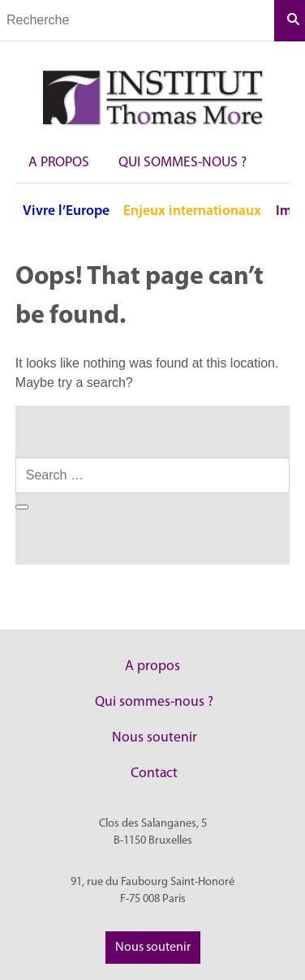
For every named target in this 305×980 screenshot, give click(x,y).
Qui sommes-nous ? (183, 163)
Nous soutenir (155, 738)
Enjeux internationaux (192, 211)
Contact (154, 774)
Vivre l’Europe (66, 211)
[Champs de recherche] (137, 21)
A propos (59, 163)
